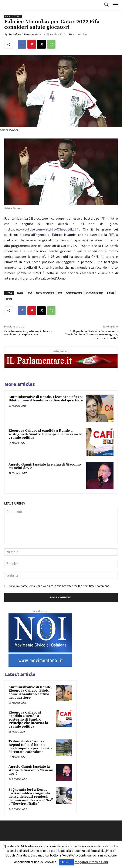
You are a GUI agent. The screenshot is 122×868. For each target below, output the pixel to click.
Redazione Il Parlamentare (25, 34)
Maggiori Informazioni (91, 862)
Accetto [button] (66, 862)
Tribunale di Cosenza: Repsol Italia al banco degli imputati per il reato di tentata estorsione (30, 747)
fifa (60, 293)
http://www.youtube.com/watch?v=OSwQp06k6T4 (42, 229)
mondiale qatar (94, 293)
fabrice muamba (45, 293)
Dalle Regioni (13, 16)
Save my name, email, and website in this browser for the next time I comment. (59, 586)
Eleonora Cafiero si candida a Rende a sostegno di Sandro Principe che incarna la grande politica (45, 434)
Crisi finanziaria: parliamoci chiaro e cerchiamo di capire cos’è (28, 333)
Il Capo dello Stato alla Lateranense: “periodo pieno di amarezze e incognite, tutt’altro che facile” (91, 335)
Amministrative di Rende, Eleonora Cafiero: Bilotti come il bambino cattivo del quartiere (46, 399)
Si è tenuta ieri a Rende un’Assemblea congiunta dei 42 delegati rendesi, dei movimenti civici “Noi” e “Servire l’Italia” (31, 797)
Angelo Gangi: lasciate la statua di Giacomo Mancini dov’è (45, 466)
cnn (30, 293)
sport (9, 299)
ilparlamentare (74, 293)
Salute (110, 293)
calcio (20, 293)
